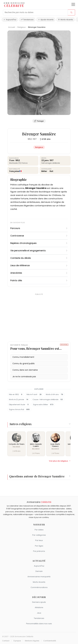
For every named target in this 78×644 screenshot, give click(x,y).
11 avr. (12, 160)
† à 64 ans (45, 139)
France (24, 163)
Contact (6, 641)
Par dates (39, 530)
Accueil (12, 27)
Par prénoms (39, 551)
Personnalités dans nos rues (39, 624)
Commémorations (39, 587)
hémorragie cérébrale (51, 163)
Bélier (44, 171)
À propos (17, 641)
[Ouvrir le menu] (73, 4)
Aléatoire (39, 607)
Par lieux (39, 540)
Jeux (39, 613)
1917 (35, 139)
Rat (51, 171)
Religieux (22, 27)
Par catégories (39, 535)
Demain (39, 571)
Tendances (27, 20)
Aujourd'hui (10, 20)
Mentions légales (32, 641)
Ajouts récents (46, 20)
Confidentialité (50, 641)
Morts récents (65, 20)
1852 (30, 139)
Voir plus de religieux (60, 461)
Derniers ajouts (39, 602)
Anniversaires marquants (39, 577)
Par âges (39, 546)
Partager (39, 121)
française (14, 171)
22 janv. (45, 160)
